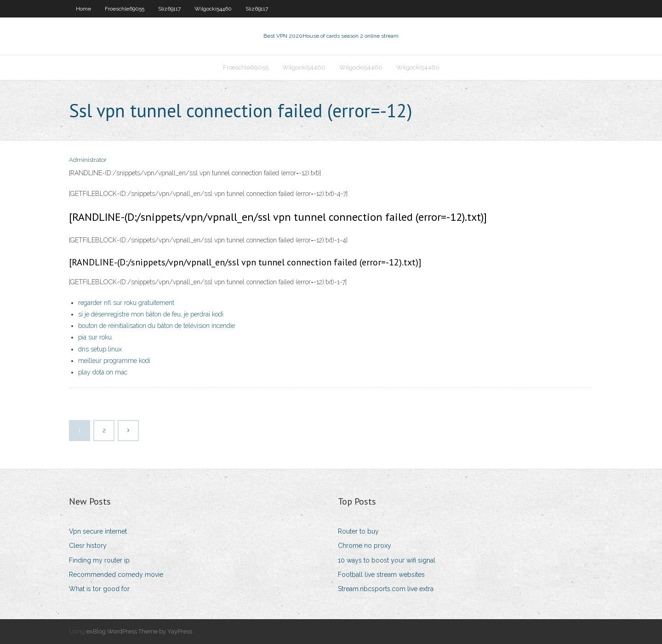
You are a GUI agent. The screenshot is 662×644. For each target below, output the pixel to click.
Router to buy (358, 531)
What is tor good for (99, 589)
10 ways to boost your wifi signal (387, 560)
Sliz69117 (169, 9)
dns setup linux (100, 349)
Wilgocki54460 (213, 9)
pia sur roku (95, 337)
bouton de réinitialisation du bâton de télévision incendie (157, 326)
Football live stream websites (381, 575)
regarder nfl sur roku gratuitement (126, 303)
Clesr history (88, 546)
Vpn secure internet (98, 531)
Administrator (88, 160)
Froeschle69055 (125, 9)
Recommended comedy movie (116, 575)
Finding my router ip (99, 560)
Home (83, 9)
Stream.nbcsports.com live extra (386, 589)
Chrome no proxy (365, 546)
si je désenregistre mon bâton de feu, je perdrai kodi (151, 314)
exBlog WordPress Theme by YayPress (139, 631)
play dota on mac (103, 372)
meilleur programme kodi (114, 361)
